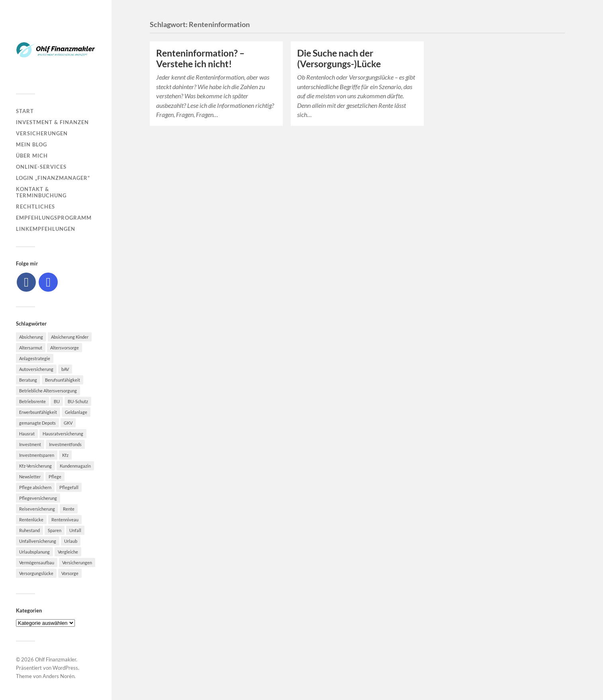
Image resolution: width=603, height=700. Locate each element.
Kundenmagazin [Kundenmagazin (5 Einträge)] (75, 466)
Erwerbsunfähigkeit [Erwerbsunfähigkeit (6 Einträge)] (38, 412)
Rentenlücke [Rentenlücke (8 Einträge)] (31, 520)
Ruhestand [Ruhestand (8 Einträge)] (29, 530)
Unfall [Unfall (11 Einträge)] (75, 530)
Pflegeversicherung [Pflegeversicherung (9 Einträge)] (38, 498)
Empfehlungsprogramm (54, 218)
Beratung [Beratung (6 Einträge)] (28, 380)
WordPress (65, 668)
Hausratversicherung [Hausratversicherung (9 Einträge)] (63, 434)
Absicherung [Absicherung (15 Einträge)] (31, 337)
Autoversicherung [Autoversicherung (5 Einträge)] (36, 369)
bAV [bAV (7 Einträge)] (65, 369)
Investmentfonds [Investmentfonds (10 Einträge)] (65, 444)
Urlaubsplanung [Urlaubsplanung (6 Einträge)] (34, 552)
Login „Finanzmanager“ (53, 178)
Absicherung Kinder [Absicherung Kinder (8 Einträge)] (70, 337)
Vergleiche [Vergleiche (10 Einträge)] (68, 552)
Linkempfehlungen (46, 229)
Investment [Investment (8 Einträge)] (30, 444)
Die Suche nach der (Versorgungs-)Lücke (339, 58)
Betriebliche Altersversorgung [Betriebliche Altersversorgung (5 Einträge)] (48, 391)
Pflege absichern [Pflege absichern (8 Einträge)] (35, 487)
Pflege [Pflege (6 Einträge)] (55, 477)
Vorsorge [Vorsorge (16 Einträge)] (70, 573)
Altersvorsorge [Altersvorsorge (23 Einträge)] (65, 348)
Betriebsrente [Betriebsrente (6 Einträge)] (32, 401)
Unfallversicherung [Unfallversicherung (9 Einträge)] (38, 541)
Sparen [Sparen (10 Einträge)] (55, 530)
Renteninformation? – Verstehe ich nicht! (200, 58)
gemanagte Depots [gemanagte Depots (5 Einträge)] (37, 423)
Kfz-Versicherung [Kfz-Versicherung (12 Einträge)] (35, 466)
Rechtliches (35, 207)
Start (25, 111)
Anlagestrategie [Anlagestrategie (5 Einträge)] (35, 358)
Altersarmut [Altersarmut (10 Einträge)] (31, 348)
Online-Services (41, 167)
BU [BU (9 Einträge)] (57, 401)
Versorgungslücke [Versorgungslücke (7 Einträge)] (36, 573)
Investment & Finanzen (52, 122)
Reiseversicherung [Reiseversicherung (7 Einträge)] (37, 509)
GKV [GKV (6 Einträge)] (68, 423)
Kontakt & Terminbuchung (41, 192)
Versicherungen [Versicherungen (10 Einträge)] (77, 563)
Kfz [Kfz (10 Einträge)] (65, 455)
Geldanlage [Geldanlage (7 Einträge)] (76, 412)
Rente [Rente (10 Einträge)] (69, 509)
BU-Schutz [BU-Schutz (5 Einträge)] (78, 401)
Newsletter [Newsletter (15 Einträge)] (30, 477)
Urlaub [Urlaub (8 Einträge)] (71, 541)
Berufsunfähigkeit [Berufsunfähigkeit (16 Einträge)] (63, 380)
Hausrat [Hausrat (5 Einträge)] (27, 434)
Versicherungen (42, 133)
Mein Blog (31, 144)
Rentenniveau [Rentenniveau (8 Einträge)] (65, 520)
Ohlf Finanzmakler (56, 659)
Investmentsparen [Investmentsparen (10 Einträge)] (37, 455)
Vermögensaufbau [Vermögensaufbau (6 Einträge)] (37, 563)
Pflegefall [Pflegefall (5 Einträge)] (69, 487)
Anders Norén (59, 676)
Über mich (32, 156)
